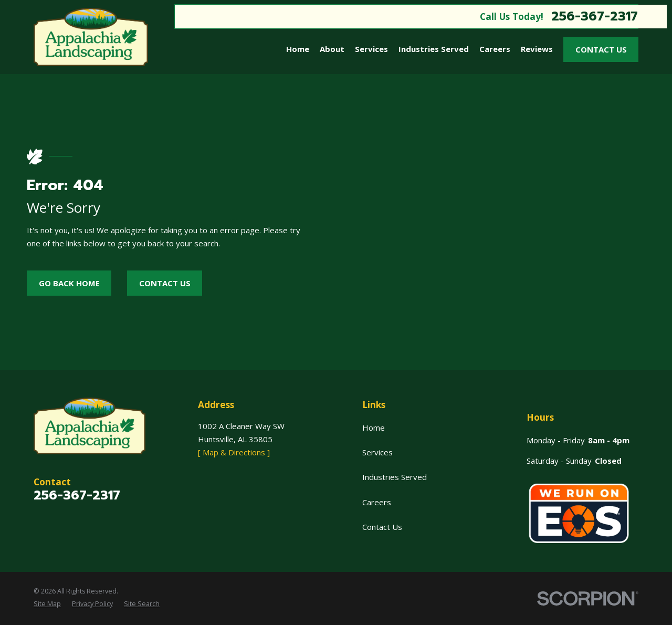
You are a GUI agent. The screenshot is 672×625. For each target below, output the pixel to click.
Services (377, 452)
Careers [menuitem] (495, 49)
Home (374, 428)
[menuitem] (47, 604)
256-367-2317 (595, 16)
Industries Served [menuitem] (434, 49)
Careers (377, 502)
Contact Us (601, 49)
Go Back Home (69, 283)
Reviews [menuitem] (537, 49)
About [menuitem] (332, 49)
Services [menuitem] (371, 49)
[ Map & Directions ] (234, 452)
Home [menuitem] (298, 49)
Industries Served (395, 477)
